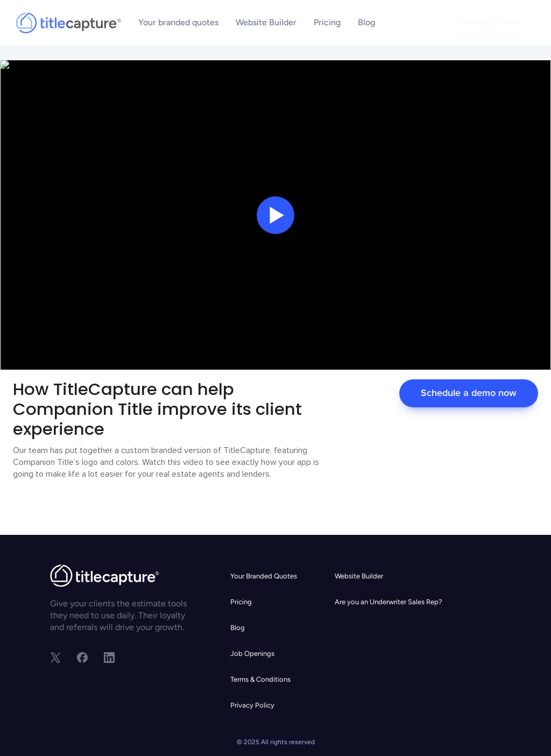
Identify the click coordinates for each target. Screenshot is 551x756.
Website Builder (266, 22)
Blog (366, 22)
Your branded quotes (178, 22)
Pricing (327, 22)
